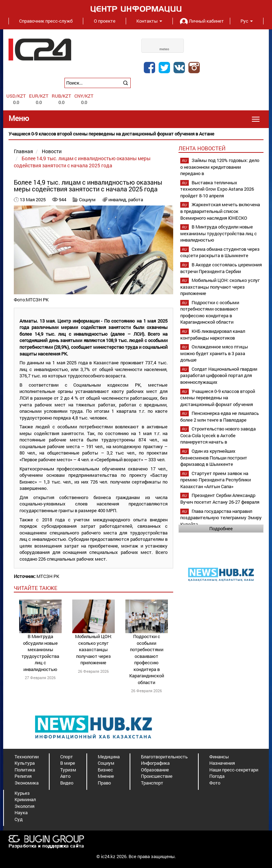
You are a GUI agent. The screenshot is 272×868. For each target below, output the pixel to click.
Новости (52, 151)
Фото (215, 783)
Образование (155, 770)
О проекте (105, 21)
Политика (25, 770)
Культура (25, 763)
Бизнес (105, 770)
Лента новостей (202, 148)
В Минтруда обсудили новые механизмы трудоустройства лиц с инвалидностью (40, 653)
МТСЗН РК (48, 576)
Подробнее (221, 528)
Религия (23, 776)
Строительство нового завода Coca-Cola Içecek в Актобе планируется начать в (218, 435)
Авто (65, 776)
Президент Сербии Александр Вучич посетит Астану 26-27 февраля (220, 499)
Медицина (109, 757)
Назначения (222, 763)
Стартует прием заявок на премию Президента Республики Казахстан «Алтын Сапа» (216, 480)
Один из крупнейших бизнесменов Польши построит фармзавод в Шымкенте (214, 458)
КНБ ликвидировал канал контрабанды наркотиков (213, 334)
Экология (24, 806)
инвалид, (118, 199)
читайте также (36, 588)
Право (104, 783)
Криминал (25, 799)
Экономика (27, 783)
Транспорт (152, 783)
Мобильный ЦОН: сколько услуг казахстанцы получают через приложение (93, 649)
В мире (68, 763)
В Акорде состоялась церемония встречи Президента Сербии (221, 268)
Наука (21, 812)
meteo (164, 49)
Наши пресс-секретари (234, 770)
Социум (87, 199)
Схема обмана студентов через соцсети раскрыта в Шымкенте (220, 252)
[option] (136, 134)
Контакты (149, 21)
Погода (217, 776)
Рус (247, 21)
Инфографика (155, 763)
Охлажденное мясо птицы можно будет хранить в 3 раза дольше (214, 353)
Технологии (27, 757)
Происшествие (157, 776)
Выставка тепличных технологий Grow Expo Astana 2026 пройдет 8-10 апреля (217, 189)
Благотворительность (164, 757)
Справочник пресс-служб (46, 21)
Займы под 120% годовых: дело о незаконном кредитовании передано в (220, 167)
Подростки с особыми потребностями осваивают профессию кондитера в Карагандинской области (147, 659)
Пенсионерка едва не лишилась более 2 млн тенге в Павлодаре (220, 416)
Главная (23, 151)
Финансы (219, 757)
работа (136, 199)
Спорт (67, 757)
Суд (19, 819)
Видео (67, 783)
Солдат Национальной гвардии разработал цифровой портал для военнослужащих (219, 375)
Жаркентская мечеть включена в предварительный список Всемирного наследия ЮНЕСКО (220, 211)
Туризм (68, 770)
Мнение (106, 776)
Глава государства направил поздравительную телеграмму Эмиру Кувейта (221, 518)
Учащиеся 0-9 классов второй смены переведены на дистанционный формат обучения (218, 398)
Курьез (22, 793)
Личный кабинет (201, 21)
